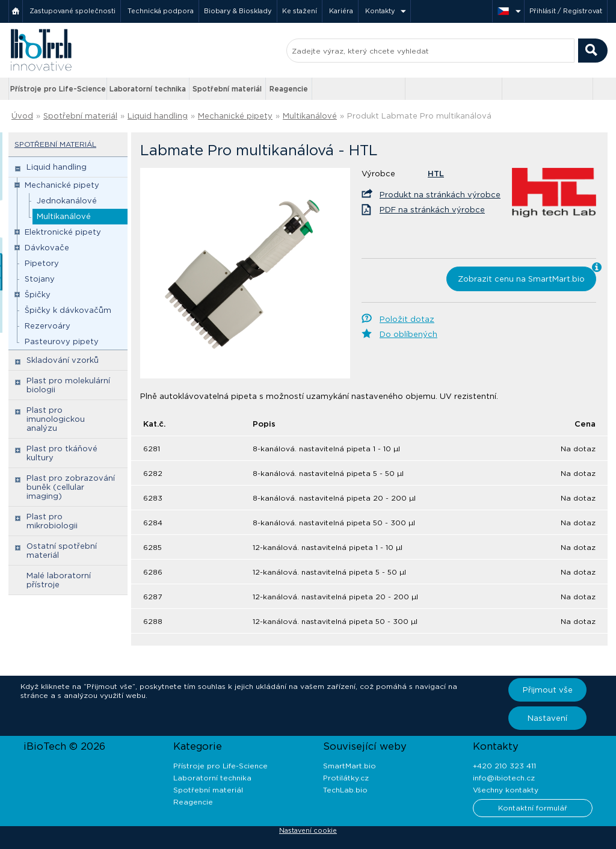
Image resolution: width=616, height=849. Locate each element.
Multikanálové (310, 116)
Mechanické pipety (235, 116)
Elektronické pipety (63, 232)
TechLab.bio (345, 790)
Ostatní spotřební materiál (62, 551)
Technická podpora (161, 11)
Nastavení (547, 718)
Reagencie (289, 89)
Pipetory (42, 263)
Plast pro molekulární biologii (68, 385)
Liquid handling (158, 116)
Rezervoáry (48, 326)
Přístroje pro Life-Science (58, 89)
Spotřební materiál (227, 89)
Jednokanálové (67, 201)
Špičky (38, 295)
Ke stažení (300, 11)
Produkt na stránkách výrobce (440, 195)
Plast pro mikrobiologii (52, 521)
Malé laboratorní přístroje (59, 580)
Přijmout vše (548, 690)
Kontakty (380, 11)
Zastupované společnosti (72, 11)
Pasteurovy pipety (62, 341)
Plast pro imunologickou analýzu (56, 419)
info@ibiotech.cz (504, 778)
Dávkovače (47, 248)
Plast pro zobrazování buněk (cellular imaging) (71, 487)
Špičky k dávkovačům (68, 310)
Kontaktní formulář (533, 808)
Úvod (22, 116)
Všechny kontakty (506, 790)
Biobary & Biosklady (238, 11)
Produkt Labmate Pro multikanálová (419, 116)
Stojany (40, 279)
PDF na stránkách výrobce (432, 210)
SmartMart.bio (350, 766)
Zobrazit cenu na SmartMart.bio (521, 279)
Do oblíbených (408, 334)
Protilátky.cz (346, 778)
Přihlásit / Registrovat (566, 11)
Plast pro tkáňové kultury (62, 453)
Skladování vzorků (63, 360)
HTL (436, 174)
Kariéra (341, 11)
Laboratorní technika (148, 89)
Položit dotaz (407, 319)
